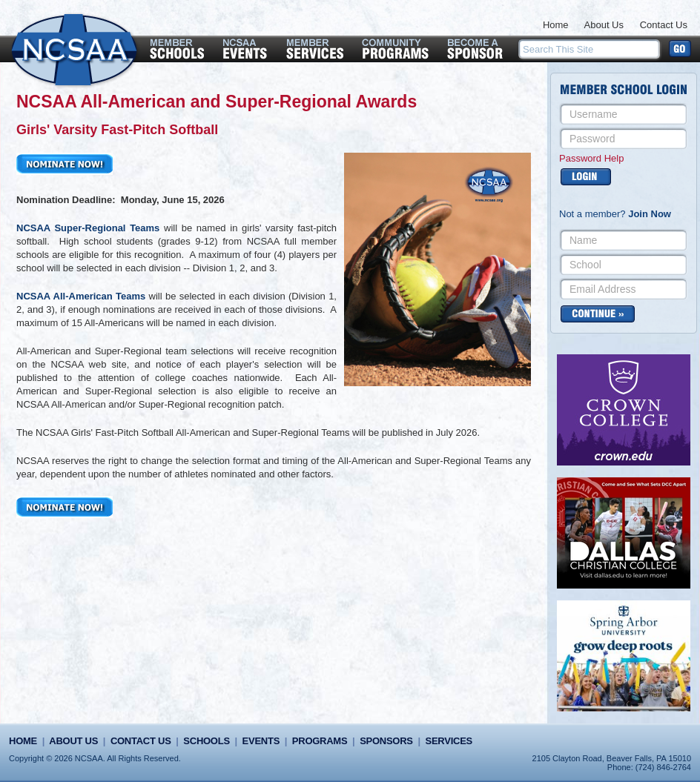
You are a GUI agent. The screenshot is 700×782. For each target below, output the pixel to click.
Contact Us (664, 25)
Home (556, 25)
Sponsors (386, 741)
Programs (320, 741)
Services (449, 741)
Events (261, 741)
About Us (604, 25)
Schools (206, 741)
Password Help (591, 158)
